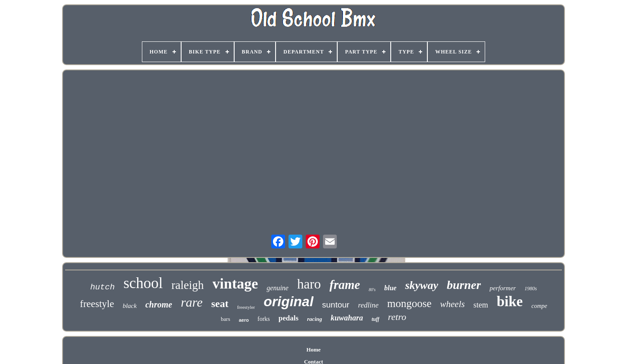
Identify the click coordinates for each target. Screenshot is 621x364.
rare (192, 302)
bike (510, 301)
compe (539, 306)
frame (345, 285)
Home (313, 350)
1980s (531, 289)
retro (397, 317)
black (129, 306)
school (143, 283)
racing (315, 319)
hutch (102, 287)
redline (368, 305)
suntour (336, 305)
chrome (159, 304)
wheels (452, 304)
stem (481, 305)
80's (372, 290)
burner (464, 285)
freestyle (97, 304)
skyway (422, 285)
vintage (235, 284)
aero (244, 320)
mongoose (409, 303)
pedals (289, 318)
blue (390, 288)
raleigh (188, 285)
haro (309, 284)
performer (503, 288)
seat (220, 304)
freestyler (246, 307)
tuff (376, 319)
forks (264, 319)
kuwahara (347, 318)
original (289, 301)
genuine (278, 288)
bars (226, 319)
